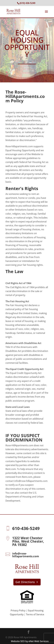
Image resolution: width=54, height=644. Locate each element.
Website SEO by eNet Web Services (30, 641)
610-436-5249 (26, 528)
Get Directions (25, 582)
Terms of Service (35, 614)
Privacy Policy (18, 610)
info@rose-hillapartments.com (26, 555)
